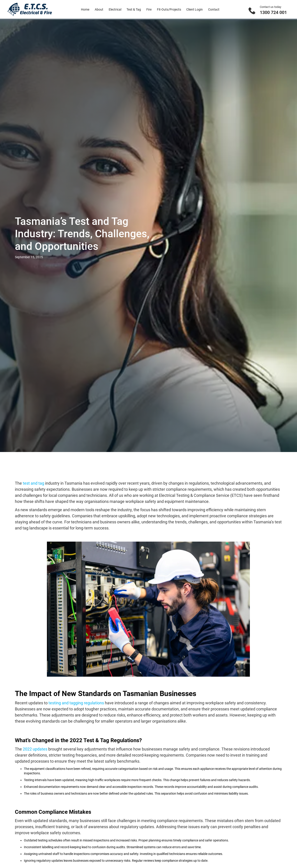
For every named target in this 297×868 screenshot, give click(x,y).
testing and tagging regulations (76, 703)
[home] (30, 9)
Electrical (115, 9)
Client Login (195, 9)
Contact (214, 9)
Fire (149, 9)
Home (85, 9)
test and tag (33, 483)
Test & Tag (134, 9)
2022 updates (35, 749)
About (99, 9)
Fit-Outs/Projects (169, 9)
